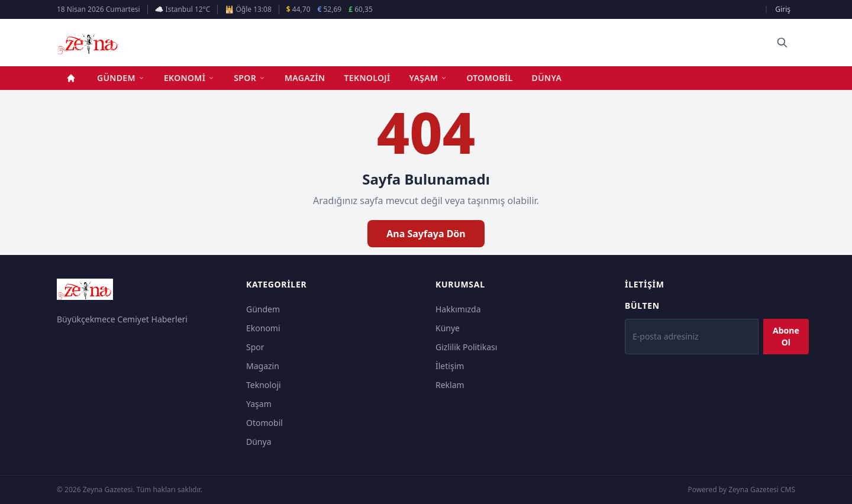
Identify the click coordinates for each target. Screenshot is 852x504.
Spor (250, 78)
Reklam (450, 385)
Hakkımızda (458, 309)
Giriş (783, 9)
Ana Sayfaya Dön (426, 234)
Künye (448, 328)
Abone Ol (786, 336)
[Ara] (782, 43)
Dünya (547, 78)
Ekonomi (189, 78)
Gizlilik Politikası (466, 347)
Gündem (121, 78)
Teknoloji (367, 78)
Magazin (305, 78)
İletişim (450, 366)
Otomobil (489, 78)
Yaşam (429, 78)
